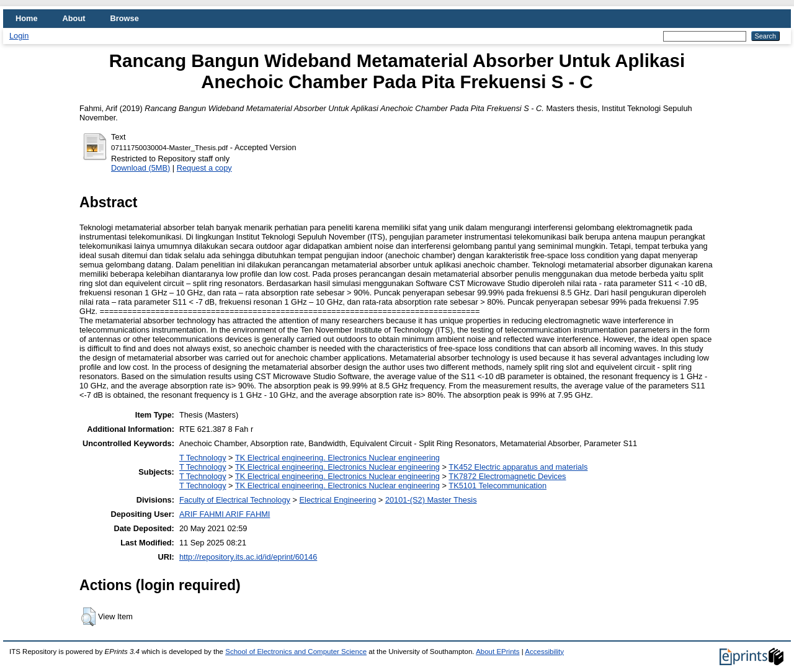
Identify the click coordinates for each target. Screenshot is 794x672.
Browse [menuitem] (125, 18)
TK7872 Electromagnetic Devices (507, 476)
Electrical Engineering (338, 500)
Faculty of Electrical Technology (235, 500)
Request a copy (204, 168)
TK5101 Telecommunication (497, 486)
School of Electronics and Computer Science (296, 652)
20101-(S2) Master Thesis (431, 500)
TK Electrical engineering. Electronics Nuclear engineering (337, 458)
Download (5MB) (141, 168)
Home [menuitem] (27, 18)
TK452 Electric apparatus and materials (518, 467)
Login (19, 36)
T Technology (203, 458)
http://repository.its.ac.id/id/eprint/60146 (248, 557)
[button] (88, 617)
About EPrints (497, 652)
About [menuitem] (74, 18)
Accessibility (544, 652)
